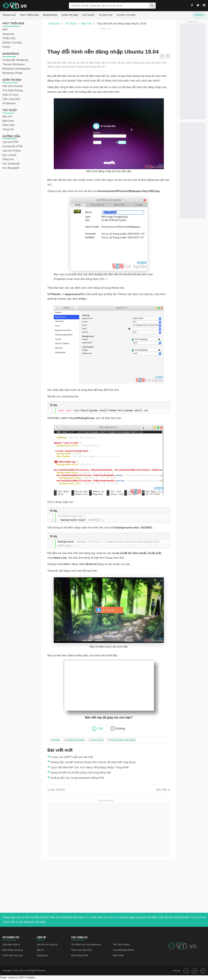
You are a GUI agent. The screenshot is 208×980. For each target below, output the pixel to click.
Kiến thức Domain (13, 86)
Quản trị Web (70, 15)
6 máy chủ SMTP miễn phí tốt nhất (72, 757)
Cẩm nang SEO (11, 99)
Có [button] (100, 729)
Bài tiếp (162, 790)
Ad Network (9, 103)
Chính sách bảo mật (12, 955)
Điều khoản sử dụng (13, 950)
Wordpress (50, 15)
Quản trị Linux (10, 95)
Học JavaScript (11, 164)
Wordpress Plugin (12, 73)
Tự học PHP (106, 15)
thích (87, 917)
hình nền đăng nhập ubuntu (123, 740)
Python (6, 47)
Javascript (8, 34)
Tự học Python (126, 15)
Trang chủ (9, 15)
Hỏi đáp (199, 15)
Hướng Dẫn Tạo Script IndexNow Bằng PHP (77, 778)
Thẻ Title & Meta (121, 945)
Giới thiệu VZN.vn (11, 945)
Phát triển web (29, 15)
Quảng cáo (42, 955)
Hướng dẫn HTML (13, 146)
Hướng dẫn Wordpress (15, 60)
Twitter (6, 922)
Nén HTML (118, 955)
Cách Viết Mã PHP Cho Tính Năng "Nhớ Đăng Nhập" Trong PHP (90, 767)
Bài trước (58, 790)
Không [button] (120, 729)
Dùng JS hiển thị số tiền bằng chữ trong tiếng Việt (81, 773)
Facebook (196, 917)
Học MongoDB (11, 168)
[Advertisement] (106, 38)
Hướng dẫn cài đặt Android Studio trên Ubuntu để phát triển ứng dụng (93, 762)
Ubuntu (56, 740)
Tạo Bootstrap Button (124, 950)
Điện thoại (8, 121)
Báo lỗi (40, 950)
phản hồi (113, 917)
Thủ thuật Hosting (13, 90)
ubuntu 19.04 (97, 740)
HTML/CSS (9, 38)
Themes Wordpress (14, 64)
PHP (5, 30)
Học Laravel (9, 155)
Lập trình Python (12, 151)
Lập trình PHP (10, 142)
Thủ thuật (88, 15)
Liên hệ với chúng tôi (47, 945)
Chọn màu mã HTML (82, 950)
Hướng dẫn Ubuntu (75, 740)
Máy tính (7, 116)
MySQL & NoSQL (12, 43)
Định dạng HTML (80, 955)
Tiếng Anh (8, 129)
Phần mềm (9, 125)
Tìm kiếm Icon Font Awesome (86, 945)
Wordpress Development (16, 69)
